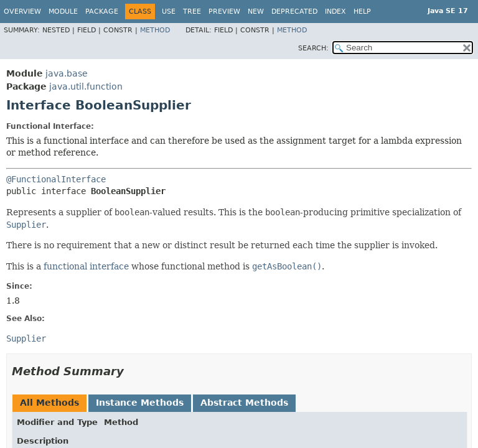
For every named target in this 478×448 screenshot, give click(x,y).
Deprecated (294, 12)
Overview (22, 12)
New (256, 12)
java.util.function (86, 86)
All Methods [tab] (49, 403)
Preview (224, 12)
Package (102, 12)
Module (63, 12)
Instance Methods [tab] (140, 403)
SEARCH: (313, 48)
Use (169, 12)
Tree (192, 12)
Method (155, 30)
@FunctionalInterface (56, 179)
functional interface (86, 266)
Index (335, 12)
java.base (67, 73)
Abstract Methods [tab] (244, 403)
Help (362, 12)
